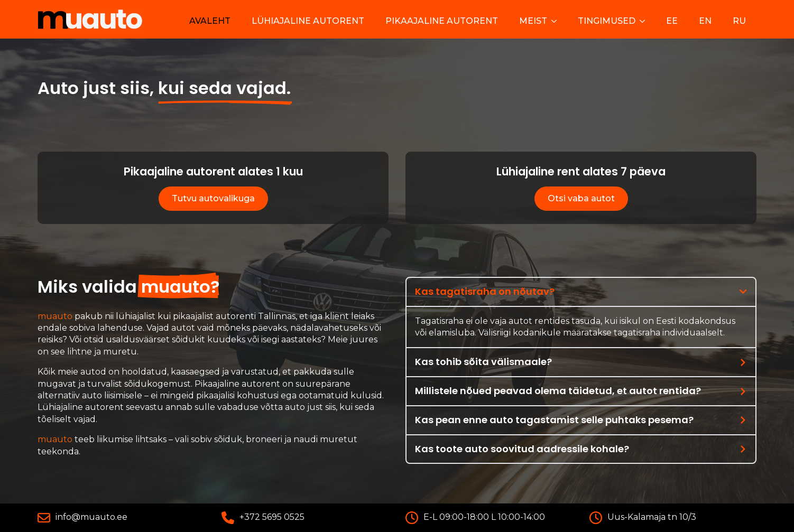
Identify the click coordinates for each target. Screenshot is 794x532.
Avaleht (210, 21)
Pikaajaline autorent (442, 21)
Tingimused (607, 21)
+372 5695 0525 (272, 517)
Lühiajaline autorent (308, 21)
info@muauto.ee (91, 517)
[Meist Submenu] (557, 21)
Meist (533, 21)
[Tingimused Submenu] (645, 21)
